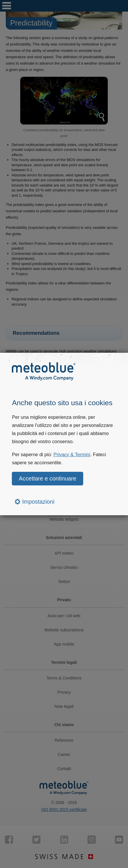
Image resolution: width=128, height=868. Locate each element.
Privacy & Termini (72, 455)
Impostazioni (35, 502)
